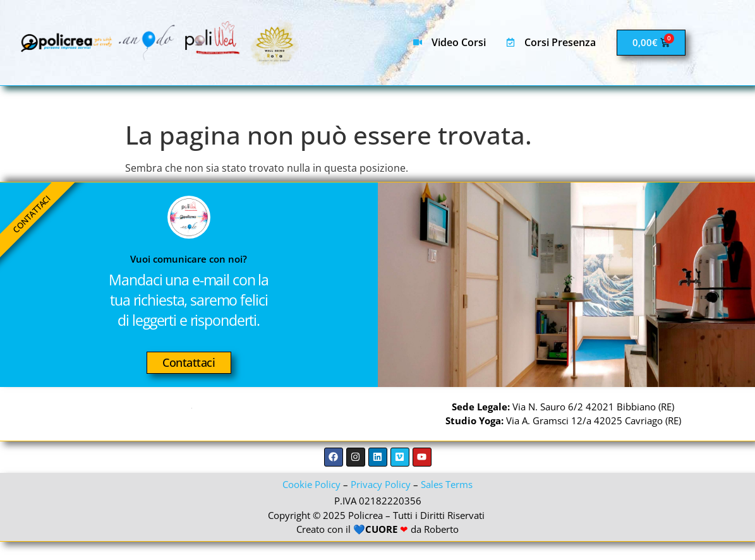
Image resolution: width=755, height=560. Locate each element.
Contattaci (189, 372)
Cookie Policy (311, 503)
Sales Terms (447, 503)
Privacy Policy (381, 503)
